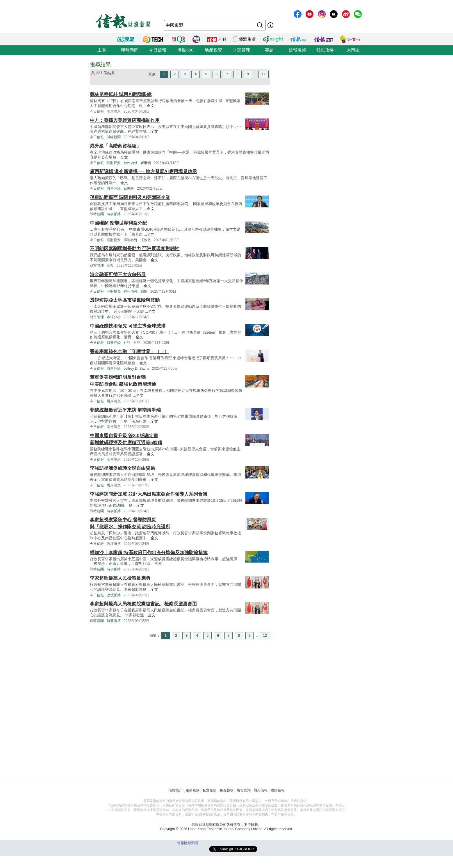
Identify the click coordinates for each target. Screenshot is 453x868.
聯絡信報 (278, 790)
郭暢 (144, 291)
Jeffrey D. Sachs (136, 369)
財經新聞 (114, 137)
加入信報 (261, 790)
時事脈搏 (114, 214)
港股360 (185, 50)
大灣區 (353, 50)
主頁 (102, 50)
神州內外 (131, 163)
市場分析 (114, 317)
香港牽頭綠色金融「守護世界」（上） (129, 352)
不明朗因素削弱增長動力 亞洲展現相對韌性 (135, 249)
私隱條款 (209, 790)
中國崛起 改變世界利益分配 (118, 223)
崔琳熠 (146, 163)
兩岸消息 (114, 111)
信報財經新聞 (188, 843)
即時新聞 (130, 50)
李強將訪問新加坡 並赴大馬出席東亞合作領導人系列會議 (149, 494)
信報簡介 (175, 790)
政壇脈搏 (114, 544)
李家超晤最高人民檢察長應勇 (120, 578)
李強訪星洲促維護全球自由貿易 (122, 468)
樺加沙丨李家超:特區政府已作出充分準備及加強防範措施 (149, 553)
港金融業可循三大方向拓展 (118, 274)
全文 (151, 106)
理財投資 (114, 163)
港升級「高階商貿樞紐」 (115, 146)
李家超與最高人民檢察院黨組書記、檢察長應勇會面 (143, 604)
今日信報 (158, 50)
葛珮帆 (129, 188)
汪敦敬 (146, 240)
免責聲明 (226, 790)
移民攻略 (325, 50)
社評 (127, 343)
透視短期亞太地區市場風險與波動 (125, 300)
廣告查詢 (244, 790)
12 (264, 74)
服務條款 (192, 790)
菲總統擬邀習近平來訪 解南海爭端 (125, 410)
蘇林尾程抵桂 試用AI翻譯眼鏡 (121, 94)
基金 (110, 266)
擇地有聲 (131, 240)
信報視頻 (297, 50)
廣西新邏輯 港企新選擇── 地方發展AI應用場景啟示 (143, 171)
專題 (269, 50)
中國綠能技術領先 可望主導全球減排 (128, 326)
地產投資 (213, 50)
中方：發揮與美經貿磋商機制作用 (125, 120)
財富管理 (241, 50)
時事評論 (114, 188)
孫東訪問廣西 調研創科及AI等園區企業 (130, 197)
